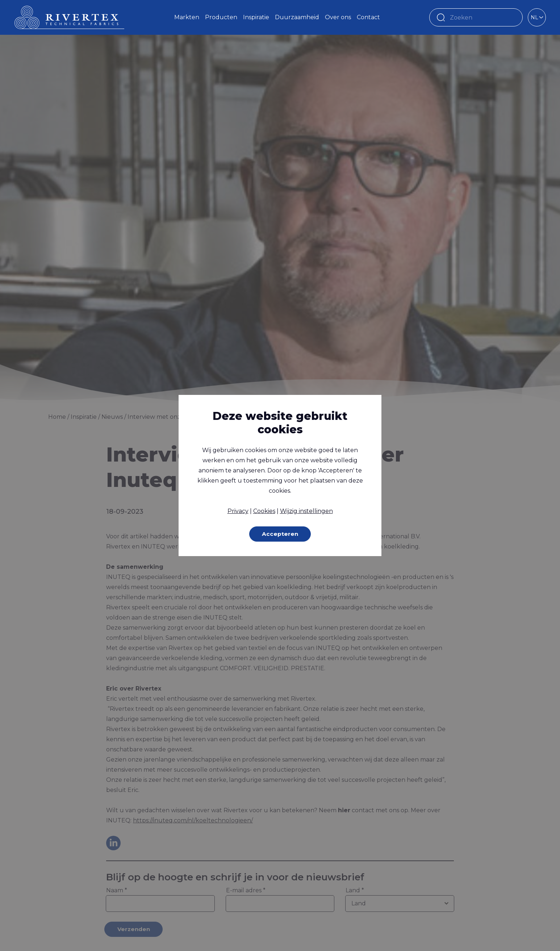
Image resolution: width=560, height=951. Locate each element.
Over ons (338, 17)
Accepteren (280, 534)
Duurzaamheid (297, 17)
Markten (187, 17)
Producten (221, 17)
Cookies (264, 511)
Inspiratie (256, 17)
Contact (368, 17)
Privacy (238, 511)
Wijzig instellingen (306, 511)
